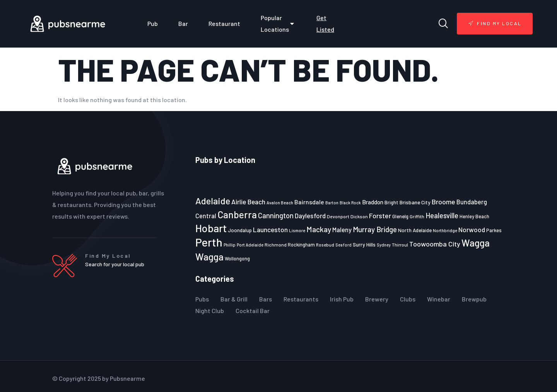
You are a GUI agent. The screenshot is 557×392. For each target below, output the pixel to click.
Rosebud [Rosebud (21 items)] (325, 245)
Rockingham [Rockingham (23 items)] (301, 245)
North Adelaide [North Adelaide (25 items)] (415, 230)
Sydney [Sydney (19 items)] (384, 245)
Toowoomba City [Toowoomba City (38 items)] (435, 244)
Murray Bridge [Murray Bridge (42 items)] (375, 229)
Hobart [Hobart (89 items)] (211, 228)
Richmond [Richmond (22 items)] (276, 245)
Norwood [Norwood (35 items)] (472, 229)
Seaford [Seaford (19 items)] (343, 245)
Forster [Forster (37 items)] (380, 216)
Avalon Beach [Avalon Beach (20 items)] (280, 203)
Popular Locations (278, 23)
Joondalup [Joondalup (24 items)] (240, 230)
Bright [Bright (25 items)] (391, 202)
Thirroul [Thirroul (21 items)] (400, 245)
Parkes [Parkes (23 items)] (494, 230)
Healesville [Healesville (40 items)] (442, 216)
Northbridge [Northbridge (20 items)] (445, 230)
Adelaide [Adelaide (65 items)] (213, 201)
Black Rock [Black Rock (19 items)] (350, 203)
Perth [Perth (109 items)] (209, 242)
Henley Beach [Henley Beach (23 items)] (474, 216)
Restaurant (224, 23)
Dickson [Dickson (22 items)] (359, 216)
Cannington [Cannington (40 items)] (276, 216)
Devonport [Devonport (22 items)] (338, 216)
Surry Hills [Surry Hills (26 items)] (364, 244)
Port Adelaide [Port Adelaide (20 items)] (250, 245)
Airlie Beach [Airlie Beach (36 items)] (248, 202)
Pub (153, 23)
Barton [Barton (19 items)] (332, 203)
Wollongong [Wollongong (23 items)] (237, 258)
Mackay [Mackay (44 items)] (319, 229)
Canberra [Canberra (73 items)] (237, 214)
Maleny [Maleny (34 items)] (342, 229)
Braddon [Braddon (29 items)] (373, 202)
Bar (183, 23)
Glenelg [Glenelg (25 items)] (400, 216)
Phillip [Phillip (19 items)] (230, 245)
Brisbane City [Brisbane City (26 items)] (415, 202)
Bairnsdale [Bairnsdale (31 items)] (309, 202)
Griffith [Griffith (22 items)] (417, 216)
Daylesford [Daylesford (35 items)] (310, 216)
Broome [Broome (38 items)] (443, 202)
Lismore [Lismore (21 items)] (297, 230)
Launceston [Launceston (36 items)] (270, 229)
